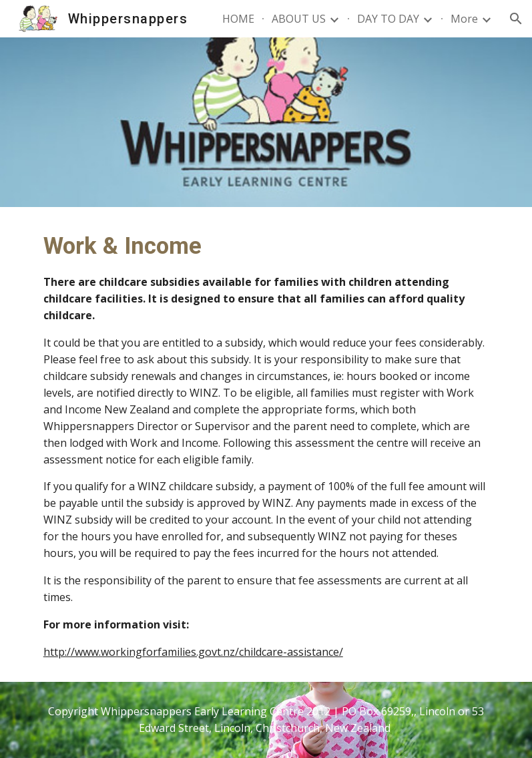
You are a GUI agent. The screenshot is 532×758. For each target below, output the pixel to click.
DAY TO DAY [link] (388, 19)
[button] (516, 19)
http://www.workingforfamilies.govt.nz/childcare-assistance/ (193, 652)
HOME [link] (238, 19)
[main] (266, 444)
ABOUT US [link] (299, 19)
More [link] (464, 19)
